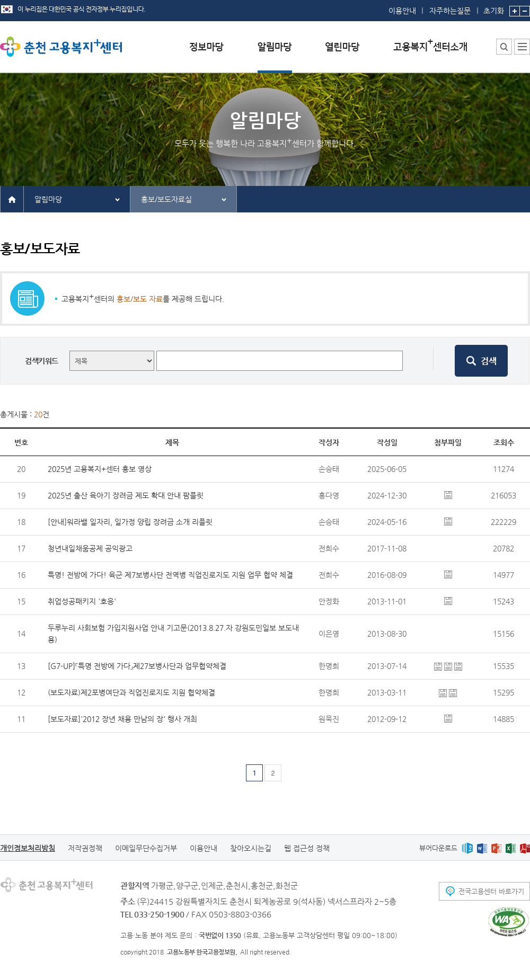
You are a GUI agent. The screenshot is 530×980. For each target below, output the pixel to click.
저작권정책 (85, 848)
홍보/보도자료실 (166, 199)
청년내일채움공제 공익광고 (90, 548)
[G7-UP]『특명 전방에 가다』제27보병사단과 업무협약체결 (137, 666)
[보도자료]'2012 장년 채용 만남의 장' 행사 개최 (122, 719)
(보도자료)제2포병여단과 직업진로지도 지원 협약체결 (131, 692)
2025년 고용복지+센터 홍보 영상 (100, 469)
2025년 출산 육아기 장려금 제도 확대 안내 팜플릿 (126, 495)
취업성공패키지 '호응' (82, 601)
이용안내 (402, 11)
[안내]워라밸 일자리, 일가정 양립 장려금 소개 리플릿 (130, 522)
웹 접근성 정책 (307, 848)
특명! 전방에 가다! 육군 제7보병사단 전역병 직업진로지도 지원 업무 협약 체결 (170, 575)
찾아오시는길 (251, 848)
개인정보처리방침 (28, 848)
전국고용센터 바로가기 (491, 891)
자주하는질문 (450, 11)
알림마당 (48, 199)
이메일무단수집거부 (146, 848)
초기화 (494, 7)
